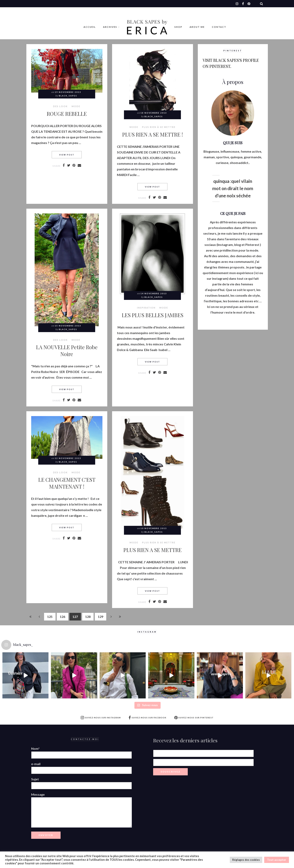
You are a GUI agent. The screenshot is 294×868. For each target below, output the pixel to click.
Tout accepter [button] (277, 860)
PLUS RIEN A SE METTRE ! (153, 134)
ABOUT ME (197, 27)
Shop (178, 27)
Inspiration (146, 308)
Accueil (90, 27)
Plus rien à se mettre (159, 127)
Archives (110, 27)
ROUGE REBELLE (67, 114)
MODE (76, 106)
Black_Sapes (68, 96)
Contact (219, 27)
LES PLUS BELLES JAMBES (153, 315)
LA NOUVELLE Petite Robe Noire (67, 350)
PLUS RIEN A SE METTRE (152, 550)
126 (62, 617)
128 (88, 617)
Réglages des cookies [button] (246, 860)
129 (101, 617)
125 (50, 617)
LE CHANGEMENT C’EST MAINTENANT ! (67, 483)
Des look (60, 106)
